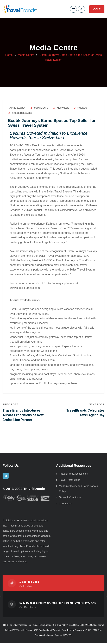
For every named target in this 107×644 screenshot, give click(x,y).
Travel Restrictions (70, 481)
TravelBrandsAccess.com (74, 475)
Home (9, 55)
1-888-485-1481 (29, 583)
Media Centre (26, 55)
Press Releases (22, 113)
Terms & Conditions (70, 498)
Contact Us (65, 504)
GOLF (97, 9)
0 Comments (41, 108)
